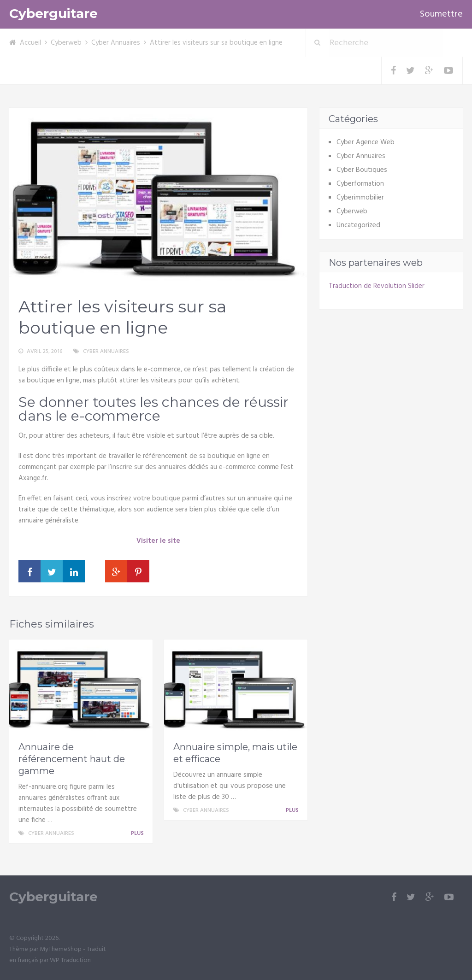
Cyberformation (360, 184)
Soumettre (441, 14)
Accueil (30, 43)
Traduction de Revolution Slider (377, 286)
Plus (139, 833)
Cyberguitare (53, 14)
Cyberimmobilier (360, 198)
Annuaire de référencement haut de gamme (72, 759)
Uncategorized (358, 225)
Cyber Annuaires (116, 43)
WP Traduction (70, 960)
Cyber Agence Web (366, 142)
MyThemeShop (61, 949)
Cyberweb (66, 43)
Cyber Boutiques (362, 170)
